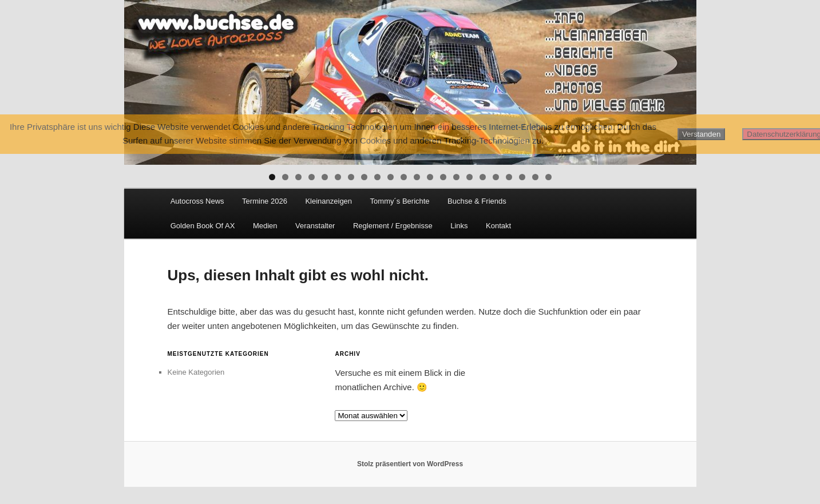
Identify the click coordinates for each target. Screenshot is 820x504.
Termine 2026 (265, 201)
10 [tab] (391, 177)
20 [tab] (522, 177)
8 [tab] (364, 177)
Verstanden (701, 134)
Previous (138, 80)
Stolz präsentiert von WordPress (410, 464)
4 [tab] (312, 177)
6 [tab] (338, 177)
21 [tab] (535, 177)
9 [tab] (377, 177)
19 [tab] (509, 177)
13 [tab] (430, 177)
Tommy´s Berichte (400, 201)
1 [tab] (272, 177)
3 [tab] (298, 177)
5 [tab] (325, 177)
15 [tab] (456, 177)
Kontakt (498, 226)
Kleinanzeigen (328, 201)
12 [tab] (417, 177)
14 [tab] (443, 177)
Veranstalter (315, 226)
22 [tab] (548, 177)
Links (459, 226)
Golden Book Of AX (203, 226)
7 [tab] (351, 177)
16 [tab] (470, 177)
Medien (265, 226)
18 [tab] (496, 177)
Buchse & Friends (477, 201)
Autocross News (197, 201)
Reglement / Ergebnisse (393, 226)
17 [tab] (483, 177)
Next (682, 80)
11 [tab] (404, 177)
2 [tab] (285, 177)
